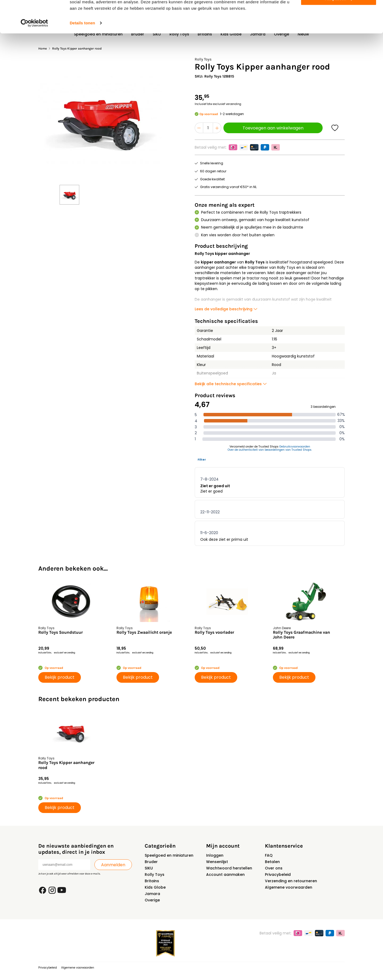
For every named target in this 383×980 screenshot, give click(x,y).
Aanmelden (113, 865)
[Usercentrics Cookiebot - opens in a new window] (34, 53)
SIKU (149, 868)
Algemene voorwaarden (289, 887)
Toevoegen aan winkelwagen (273, 128)
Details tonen (82, 53)
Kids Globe (155, 887)
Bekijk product (60, 677)
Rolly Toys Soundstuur (61, 632)
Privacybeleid (278, 875)
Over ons (274, 868)
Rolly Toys (155, 875)
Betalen (272, 862)
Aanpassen (339, 29)
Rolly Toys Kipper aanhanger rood (66, 765)
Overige (152, 900)
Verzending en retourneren (291, 881)
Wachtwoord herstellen (229, 868)
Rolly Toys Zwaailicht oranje (144, 632)
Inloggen (215, 855)
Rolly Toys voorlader (214, 632)
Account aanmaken (225, 875)
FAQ (269, 855)
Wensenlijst (217, 862)
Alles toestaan (339, 13)
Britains (152, 881)
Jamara (152, 894)
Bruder (151, 862)
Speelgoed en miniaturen (169, 855)
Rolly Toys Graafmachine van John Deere (301, 635)
